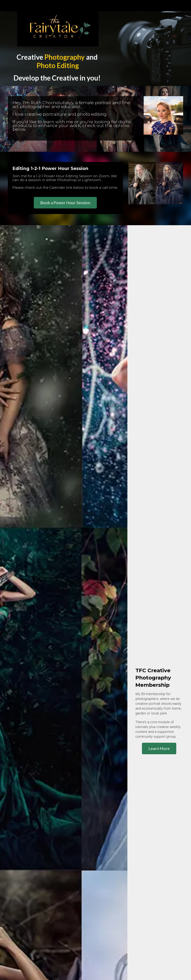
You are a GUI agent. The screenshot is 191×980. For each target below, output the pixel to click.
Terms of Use (58, 915)
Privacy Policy (16, 915)
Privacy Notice (37, 915)
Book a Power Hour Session (65, 203)
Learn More (159, 325)
